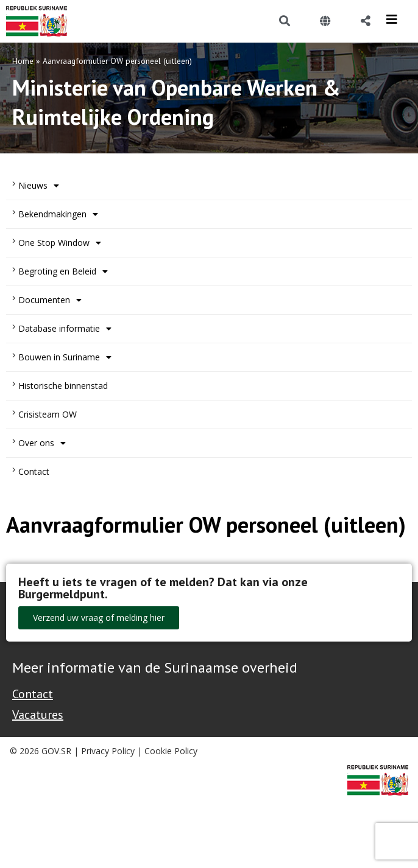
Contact (34, 471)
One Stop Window (60, 243)
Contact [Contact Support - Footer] (33, 694)
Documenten (50, 300)
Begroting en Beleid (63, 271)
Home (23, 61)
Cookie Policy (171, 751)
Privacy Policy (108, 751)
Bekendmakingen (58, 214)
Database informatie (65, 329)
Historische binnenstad (63, 386)
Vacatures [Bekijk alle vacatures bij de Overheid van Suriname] (38, 715)
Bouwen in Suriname (65, 357)
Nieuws (39, 186)
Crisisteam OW (48, 414)
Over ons (42, 443)
